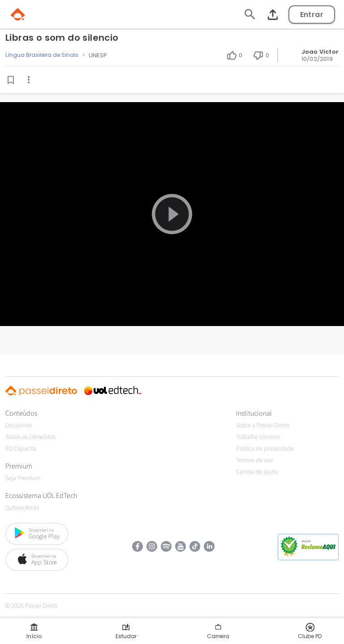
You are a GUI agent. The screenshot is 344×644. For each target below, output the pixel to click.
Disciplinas (19, 425)
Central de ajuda (257, 472)
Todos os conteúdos (30, 437)
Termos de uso (254, 460)
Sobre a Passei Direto (262, 425)
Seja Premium (23, 478)
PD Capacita (21, 449)
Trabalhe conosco (258, 437)
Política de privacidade (265, 449)
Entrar (312, 15)
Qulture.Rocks (22, 508)
